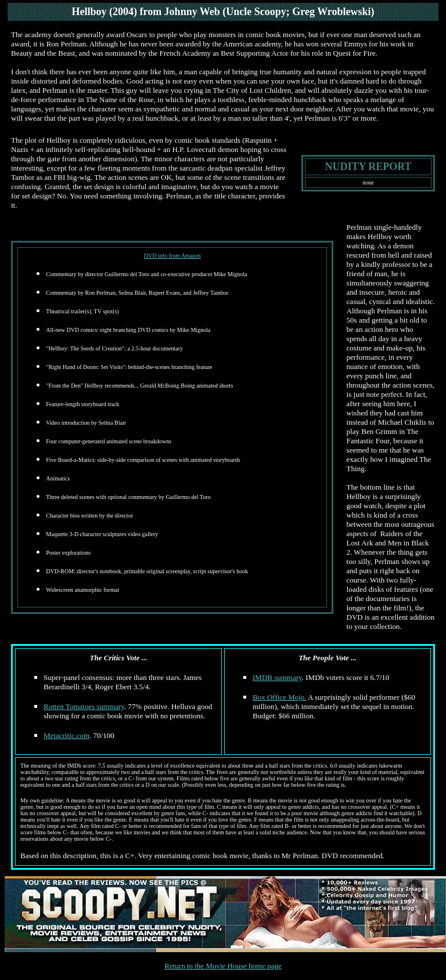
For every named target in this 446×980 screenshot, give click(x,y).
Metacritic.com (66, 735)
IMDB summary (277, 677)
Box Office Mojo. (280, 697)
